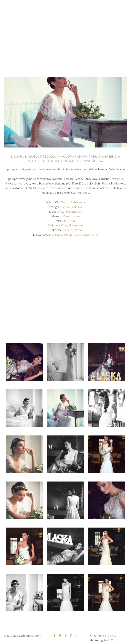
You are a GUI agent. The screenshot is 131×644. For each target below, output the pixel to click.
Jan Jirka (69, 221)
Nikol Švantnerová (73, 157)
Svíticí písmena (72, 230)
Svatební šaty (65, 161)
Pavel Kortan (71, 216)
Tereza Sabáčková (90, 161)
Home (35, 54)
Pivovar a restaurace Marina (60, 235)
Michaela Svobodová (19, 6)
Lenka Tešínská (72, 207)
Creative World (88, 235)
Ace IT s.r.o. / (110, 636)
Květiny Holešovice (71, 225)
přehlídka (96, 157)
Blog (46, 54)
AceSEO (108, 640)
